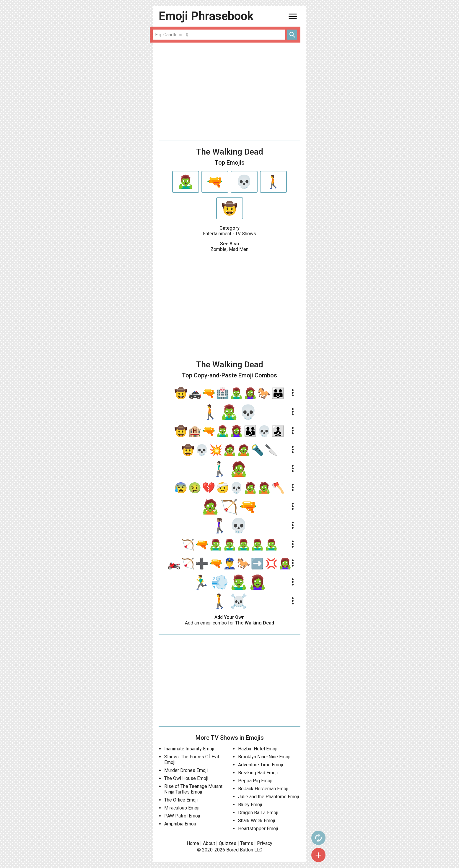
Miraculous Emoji (182, 808)
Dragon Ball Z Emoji (258, 813)
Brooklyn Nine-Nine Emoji (264, 757)
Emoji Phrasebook (206, 16)
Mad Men (239, 249)
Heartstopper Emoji (258, 829)
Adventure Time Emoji (261, 765)
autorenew (318, 838)
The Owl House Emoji (186, 778)
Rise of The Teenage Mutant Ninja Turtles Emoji (193, 789)
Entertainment (217, 234)
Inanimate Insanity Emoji (189, 749)
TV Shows (246, 234)
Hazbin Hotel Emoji (258, 749)
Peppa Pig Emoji (255, 781)
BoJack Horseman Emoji (263, 789)
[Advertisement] (230, 91)
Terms (247, 843)
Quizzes (228, 843)
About (209, 843)
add (318, 855)
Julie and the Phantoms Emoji (268, 797)
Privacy (265, 843)
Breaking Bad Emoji (258, 773)
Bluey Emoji (250, 805)
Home (193, 843)
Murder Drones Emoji (186, 770)
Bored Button (240, 850)
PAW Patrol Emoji (182, 816)
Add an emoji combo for (230, 623)
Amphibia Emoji (180, 824)
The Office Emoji (181, 800)
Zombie (219, 249)
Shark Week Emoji (257, 821)
